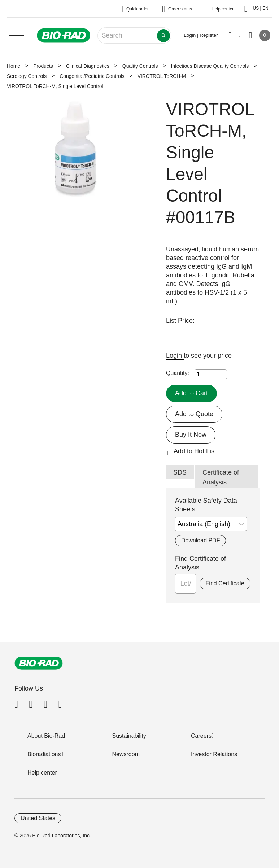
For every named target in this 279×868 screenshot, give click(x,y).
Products (43, 66)
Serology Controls (27, 76)
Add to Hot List (195, 451)
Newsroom (126, 754)
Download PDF (200, 540)
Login (175, 356)
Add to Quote (194, 414)
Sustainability (129, 736)
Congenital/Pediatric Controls (92, 76)
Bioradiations (44, 754)
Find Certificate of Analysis (200, 563)
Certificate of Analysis (221, 477)
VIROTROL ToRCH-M (162, 76)
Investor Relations (214, 754)
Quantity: (178, 373)
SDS (180, 472)
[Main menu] (16, 35)
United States (38, 818)
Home (14, 66)
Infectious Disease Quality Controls (210, 66)
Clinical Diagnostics (88, 66)
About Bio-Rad (46, 736)
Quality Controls (140, 66)
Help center (42, 773)
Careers (201, 736)
